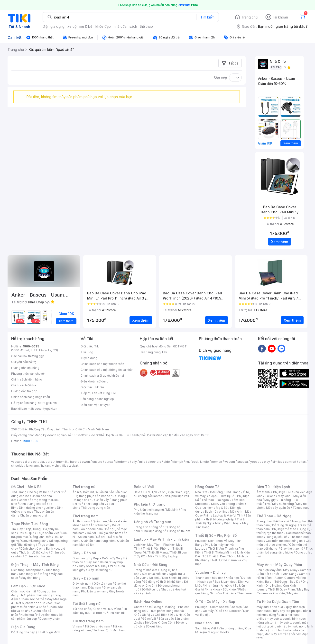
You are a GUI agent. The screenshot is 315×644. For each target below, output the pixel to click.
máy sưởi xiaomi (288, 622)
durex (109, 462)
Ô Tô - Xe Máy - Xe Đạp (215, 602)
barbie (75, 462)
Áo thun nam (81, 521)
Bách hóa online (216, 512)
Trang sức (141, 527)
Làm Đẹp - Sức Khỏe (28, 586)
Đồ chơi (55, 492)
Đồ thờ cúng (150, 589)
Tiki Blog (87, 352)
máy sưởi (263, 607)
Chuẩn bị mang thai (33, 515)
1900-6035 (31, 346)
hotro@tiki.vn (47, 403)
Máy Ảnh (293, 593)
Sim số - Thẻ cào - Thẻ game (231, 593)
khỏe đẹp (103, 26)
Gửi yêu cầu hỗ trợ (24, 362)
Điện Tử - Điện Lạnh (273, 487)
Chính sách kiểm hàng (27, 379)
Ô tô (219, 611)
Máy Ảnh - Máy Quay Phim (279, 565)
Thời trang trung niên (95, 508)
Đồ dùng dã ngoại (285, 525)
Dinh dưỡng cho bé (33, 504)
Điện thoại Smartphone (27, 570)
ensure (97, 462)
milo (142, 462)
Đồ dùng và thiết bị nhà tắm (162, 582)
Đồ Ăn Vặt (149, 619)
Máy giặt (270, 500)
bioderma (122, 462)
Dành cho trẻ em (32, 549)
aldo (167, 462)
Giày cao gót (82, 558)
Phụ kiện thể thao (284, 529)
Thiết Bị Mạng (158, 552)
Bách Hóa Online (148, 602)
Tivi (267, 504)
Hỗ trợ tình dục (46, 615)
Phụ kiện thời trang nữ (149, 510)
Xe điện (236, 607)
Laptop (173, 556)
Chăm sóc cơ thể (32, 599)
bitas (302, 462)
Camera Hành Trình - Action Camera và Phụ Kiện (283, 578)
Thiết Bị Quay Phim (281, 589)
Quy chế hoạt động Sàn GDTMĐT (163, 346)
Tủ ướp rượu (301, 508)
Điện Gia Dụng (23, 627)
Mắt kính (172, 510)
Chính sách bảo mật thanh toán (102, 364)
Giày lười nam (82, 584)
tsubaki (74, 466)
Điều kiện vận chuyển (95, 405)
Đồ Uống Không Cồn (159, 622)
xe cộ (72, 26)
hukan (45, 466)
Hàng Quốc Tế (207, 487)
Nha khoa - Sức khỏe (221, 589)
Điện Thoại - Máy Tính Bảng (35, 565)
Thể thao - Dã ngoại (215, 500)
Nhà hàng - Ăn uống (218, 585)
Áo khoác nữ (105, 496)
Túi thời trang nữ (87, 603)
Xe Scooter (233, 611)
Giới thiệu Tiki (90, 346)
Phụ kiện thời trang (150, 504)
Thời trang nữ (84, 487)
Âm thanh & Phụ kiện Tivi (274, 492)
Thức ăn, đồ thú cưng (34, 552)
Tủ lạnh (270, 496)
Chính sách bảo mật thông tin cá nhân (107, 370)
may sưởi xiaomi (278, 619)
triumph (178, 462)
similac (277, 462)
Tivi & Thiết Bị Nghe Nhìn (220, 521)
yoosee (256, 462)
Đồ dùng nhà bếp (23, 632)
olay (267, 462)
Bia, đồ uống (27, 545)
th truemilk (60, 462)
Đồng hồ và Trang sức (152, 522)
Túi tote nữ (99, 613)
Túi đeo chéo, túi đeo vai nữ (92, 609)
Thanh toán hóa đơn (209, 578)
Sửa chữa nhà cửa (154, 574)
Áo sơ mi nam (100, 525)
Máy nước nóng (283, 504)
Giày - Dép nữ (84, 553)
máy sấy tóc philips (287, 611)
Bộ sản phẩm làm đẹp (37, 617)
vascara (17, 462)
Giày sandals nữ (97, 562)
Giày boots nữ (89, 566)
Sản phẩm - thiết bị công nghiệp (223, 517)
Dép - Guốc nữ (103, 558)
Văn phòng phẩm (231, 628)
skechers (154, 462)
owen (86, 462)
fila (64, 466)
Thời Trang (233, 492)
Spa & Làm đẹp (225, 582)
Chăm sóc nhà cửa (38, 556)
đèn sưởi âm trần (277, 634)
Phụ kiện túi (117, 613)
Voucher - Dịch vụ (210, 572)
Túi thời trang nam (88, 621)
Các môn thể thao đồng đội (285, 541)
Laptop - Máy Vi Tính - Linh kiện (161, 539)
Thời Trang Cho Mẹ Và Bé (29, 492)
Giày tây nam (103, 584)
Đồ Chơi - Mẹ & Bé (26, 487)
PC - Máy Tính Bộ (153, 556)
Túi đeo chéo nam (97, 626)
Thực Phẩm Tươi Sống (30, 524)
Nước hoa (27, 615)
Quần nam (100, 521)
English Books (219, 632)
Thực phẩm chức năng (35, 595)
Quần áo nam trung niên (98, 541)
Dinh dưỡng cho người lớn (37, 508)
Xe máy (208, 611)
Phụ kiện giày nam (94, 591)
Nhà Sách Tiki (207, 623)
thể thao (146, 26)
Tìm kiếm (207, 17)
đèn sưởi (278, 607)
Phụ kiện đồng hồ (154, 531)
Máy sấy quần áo (278, 508)
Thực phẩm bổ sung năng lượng (285, 550)
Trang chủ (249, 17)
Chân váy (102, 500)
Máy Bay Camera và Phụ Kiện (283, 591)
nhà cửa (120, 26)
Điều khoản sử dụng (95, 381)
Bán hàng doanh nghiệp (97, 399)
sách (133, 26)
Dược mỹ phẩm (50, 619)
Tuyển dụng (89, 358)
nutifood (192, 462)
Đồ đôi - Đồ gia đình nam (104, 533)
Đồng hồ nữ (158, 527)
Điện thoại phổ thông (34, 574)
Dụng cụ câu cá (277, 537)
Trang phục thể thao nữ (273, 521)
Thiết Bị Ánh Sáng (284, 574)
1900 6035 (31, 441)
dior (28, 462)
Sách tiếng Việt (206, 628)
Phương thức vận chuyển (28, 374)
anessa (243, 462)
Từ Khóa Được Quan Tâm (278, 602)
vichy (56, 466)
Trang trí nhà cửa (146, 570)
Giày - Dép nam (86, 578)
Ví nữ (117, 609)
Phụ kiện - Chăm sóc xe (212, 607)
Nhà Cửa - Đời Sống (151, 565)
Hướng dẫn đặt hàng (25, 368)
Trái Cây (17, 529)
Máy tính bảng (30, 578)
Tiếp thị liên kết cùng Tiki (98, 393)
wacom (230, 462)
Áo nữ (77, 492)
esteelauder (42, 462)
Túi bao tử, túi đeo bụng (110, 630)
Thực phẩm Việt (48, 533)
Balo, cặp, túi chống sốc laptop (162, 494)
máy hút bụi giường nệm (282, 624)
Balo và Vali (144, 487)
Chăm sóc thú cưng (148, 607)
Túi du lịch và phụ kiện (158, 492)
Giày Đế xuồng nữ (100, 570)
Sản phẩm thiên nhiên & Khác (36, 605)
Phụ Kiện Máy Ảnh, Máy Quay (277, 570)
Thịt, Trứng (33, 529)
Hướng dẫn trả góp (24, 391)
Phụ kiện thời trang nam (160, 512)
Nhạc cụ (167, 589)
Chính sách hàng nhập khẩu (31, 397)
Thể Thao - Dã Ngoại (274, 516)
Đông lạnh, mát (41, 537)
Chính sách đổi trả (24, 385)
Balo (137, 492)
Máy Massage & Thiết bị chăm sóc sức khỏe (39, 601)
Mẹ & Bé (222, 508)
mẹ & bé (86, 26)
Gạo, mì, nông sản (34, 541)
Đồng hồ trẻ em (179, 531)
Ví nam (77, 626)
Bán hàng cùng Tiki (153, 352)
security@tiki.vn (46, 409)
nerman (217, 462)
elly (134, 462)
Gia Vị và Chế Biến (155, 615)
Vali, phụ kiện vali (177, 496)
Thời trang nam (85, 516)
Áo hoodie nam (92, 529)
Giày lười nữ (109, 566)
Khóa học (232, 578)
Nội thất (154, 578)
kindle (204, 462)
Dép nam (95, 587)
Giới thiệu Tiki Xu (92, 387)
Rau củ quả (27, 533)
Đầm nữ (88, 492)
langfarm (32, 466)
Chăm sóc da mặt (24, 591)
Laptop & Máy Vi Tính (228, 515)
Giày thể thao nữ (292, 549)
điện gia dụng (54, 26)
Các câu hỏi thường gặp (28, 356)
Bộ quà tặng (154, 626)
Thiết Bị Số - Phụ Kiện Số (216, 535)
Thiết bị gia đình (49, 632)
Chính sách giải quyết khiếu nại (102, 376)
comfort (291, 462)
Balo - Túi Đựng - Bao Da (283, 582)
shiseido (17, 466)
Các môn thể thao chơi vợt (284, 543)
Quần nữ (102, 492)
